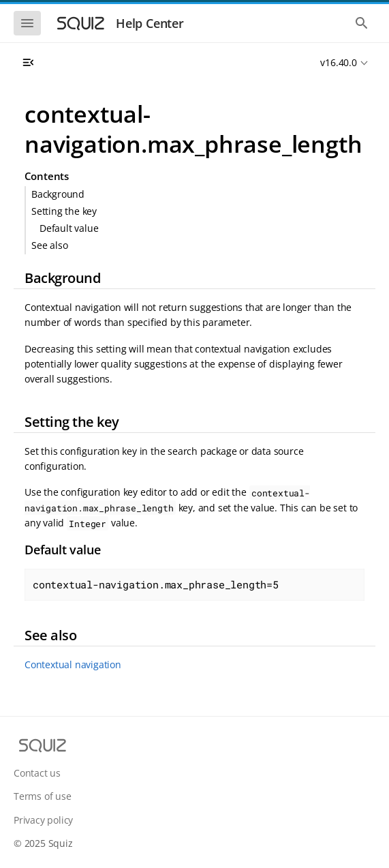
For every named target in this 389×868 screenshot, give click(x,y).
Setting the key (64, 211)
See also (49, 245)
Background (58, 194)
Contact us (37, 773)
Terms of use (43, 796)
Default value (69, 228)
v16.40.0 (338, 62)
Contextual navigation (73, 664)
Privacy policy (43, 820)
